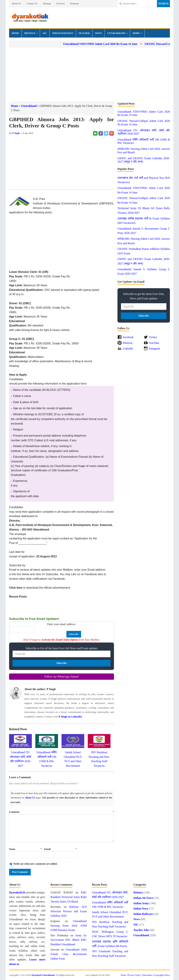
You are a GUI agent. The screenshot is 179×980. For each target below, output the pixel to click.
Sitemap (47, 4)
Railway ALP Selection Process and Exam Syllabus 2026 (69, 911)
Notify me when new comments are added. (35, 864)
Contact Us (32, 4)
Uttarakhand (116, 33)
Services (61, 4)
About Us (16, 4)
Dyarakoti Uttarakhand (43, 975)
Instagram (155, 349)
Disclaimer (148, 975)
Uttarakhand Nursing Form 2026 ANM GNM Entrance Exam (69, 926)
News (98, 33)
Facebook (128, 337)
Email (60, 849)
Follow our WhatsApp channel (62, 677)
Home (15, 33)
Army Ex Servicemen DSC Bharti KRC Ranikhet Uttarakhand (69, 940)
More (136, 33)
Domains (75, 4)
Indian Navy (141, 909)
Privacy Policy (135, 975)
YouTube (154, 343)
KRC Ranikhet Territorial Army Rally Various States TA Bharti (69, 897)
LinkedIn (128, 349)
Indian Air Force (143, 898)
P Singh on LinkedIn (70, 717)
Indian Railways (63, 33)
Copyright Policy (162, 975)
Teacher (84, 33)
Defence (30, 33)
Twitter (153, 337)
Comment (62, 812)
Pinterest (128, 343)
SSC (45, 33)
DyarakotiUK (17, 892)
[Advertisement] (89, 75)
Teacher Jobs (141, 930)
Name (25, 849)
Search (163, 4)
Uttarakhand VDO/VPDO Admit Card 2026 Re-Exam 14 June (107, 44)
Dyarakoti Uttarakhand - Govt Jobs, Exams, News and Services (30, 18)
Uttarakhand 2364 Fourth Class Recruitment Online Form (69, 954)
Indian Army (141, 903)
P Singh (16, 133)
